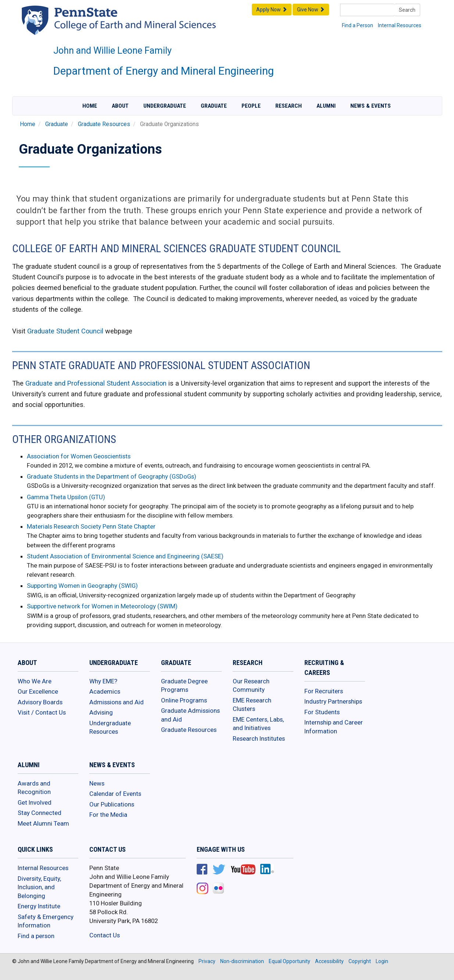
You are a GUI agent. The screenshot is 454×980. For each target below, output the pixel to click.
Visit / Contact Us (42, 712)
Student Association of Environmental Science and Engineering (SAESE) (125, 556)
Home (90, 106)
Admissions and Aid (117, 702)
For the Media (108, 815)
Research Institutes (259, 738)
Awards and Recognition (34, 788)
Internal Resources (400, 25)
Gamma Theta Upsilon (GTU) (66, 497)
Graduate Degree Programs (184, 686)
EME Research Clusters (252, 705)
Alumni (326, 106)
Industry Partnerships (333, 701)
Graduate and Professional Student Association (96, 383)
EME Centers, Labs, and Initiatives (258, 724)
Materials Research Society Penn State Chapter (91, 526)
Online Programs (184, 700)
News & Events (371, 106)
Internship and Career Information (334, 727)
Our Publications (112, 804)
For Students (322, 712)
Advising (101, 712)
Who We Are (35, 681)
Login (382, 961)
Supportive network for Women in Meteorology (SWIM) (102, 606)
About (120, 106)
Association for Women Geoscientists (79, 456)
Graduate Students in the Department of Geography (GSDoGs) (112, 476)
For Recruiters (324, 691)
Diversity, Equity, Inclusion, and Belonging (39, 887)
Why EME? (103, 681)
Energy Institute (39, 906)
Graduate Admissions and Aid (190, 715)
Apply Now (272, 10)
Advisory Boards (40, 702)
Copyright (360, 961)
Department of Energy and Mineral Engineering (164, 71)
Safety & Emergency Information (46, 921)
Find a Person (358, 25)
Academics (105, 691)
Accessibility (329, 961)
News (97, 783)
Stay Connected (40, 813)
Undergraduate (165, 106)
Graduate (214, 106)
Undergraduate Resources (110, 727)
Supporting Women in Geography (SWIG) (82, 586)
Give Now (311, 10)
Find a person (36, 936)
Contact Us (105, 935)
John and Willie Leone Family (112, 51)
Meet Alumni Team (43, 823)
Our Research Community (251, 686)
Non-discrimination (242, 961)
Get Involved (35, 802)
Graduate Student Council (65, 331)
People (251, 106)
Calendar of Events (115, 794)
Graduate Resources (104, 124)
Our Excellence (38, 691)
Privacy (207, 961)
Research (289, 106)
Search (407, 10)
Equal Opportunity (289, 961)
